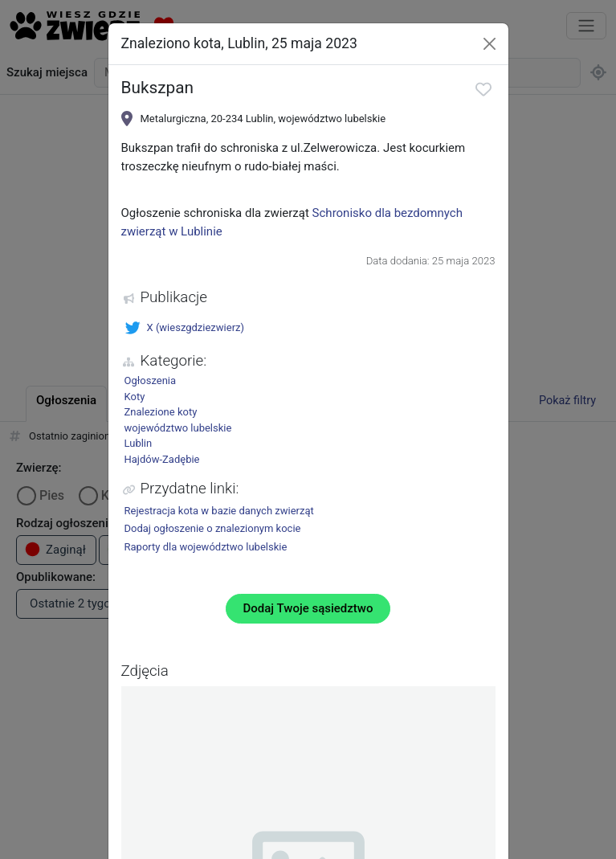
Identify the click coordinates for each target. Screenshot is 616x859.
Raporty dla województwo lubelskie (206, 547)
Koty (135, 397)
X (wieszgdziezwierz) (185, 328)
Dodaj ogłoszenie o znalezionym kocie (213, 528)
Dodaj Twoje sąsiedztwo (308, 608)
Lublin (139, 443)
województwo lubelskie (178, 428)
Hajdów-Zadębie (162, 459)
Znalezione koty (161, 412)
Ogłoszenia (151, 380)
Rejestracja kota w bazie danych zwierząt (219, 511)
